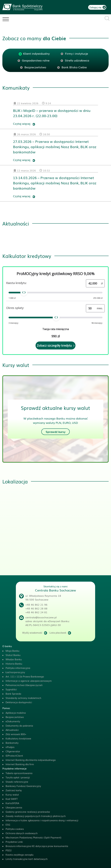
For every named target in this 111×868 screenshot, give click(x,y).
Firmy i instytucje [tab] (77, 53)
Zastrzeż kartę (14, 790)
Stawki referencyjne (17, 782)
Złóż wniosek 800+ (16, 734)
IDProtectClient (14, 755)
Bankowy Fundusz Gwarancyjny (23, 786)
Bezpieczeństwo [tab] (35, 67)
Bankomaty (12, 743)
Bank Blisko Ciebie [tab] (74, 67)
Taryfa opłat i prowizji (18, 777)
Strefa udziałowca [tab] (77, 60)
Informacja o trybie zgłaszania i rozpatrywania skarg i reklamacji (42, 820)
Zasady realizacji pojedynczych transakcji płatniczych (36, 816)
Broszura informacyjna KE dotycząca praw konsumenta (37, 846)
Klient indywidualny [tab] (36, 53)
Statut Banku (13, 655)
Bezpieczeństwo (15, 717)
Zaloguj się (95, 7)
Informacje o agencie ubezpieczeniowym (29, 681)
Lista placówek (58, 632)
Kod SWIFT (12, 799)
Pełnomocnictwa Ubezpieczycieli (24, 685)
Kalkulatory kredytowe (18, 738)
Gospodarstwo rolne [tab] (36, 60)
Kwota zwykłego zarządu (20, 854)
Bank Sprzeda (13, 694)
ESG (8, 824)
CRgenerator (13, 751)
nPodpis (10, 747)
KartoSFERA (12, 803)
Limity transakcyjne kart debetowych (27, 859)
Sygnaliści (11, 689)
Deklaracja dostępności (19, 702)
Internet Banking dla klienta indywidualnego (31, 760)
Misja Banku (12, 651)
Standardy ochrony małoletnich (23, 698)
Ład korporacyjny (15, 672)
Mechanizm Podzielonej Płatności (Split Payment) (33, 837)
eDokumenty (13, 721)
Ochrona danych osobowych (22, 833)
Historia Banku (14, 663)
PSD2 (9, 850)
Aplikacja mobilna (16, 713)
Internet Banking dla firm (20, 764)
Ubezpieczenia (14, 807)
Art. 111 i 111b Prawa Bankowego (25, 676)
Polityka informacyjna (18, 668)
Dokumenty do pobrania (19, 725)
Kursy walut (12, 794)
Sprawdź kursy (56, 432)
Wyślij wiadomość (32, 632)
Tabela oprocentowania (19, 773)
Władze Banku (14, 659)
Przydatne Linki (14, 842)
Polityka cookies (15, 829)
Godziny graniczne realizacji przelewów (28, 812)
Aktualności (12, 730)
